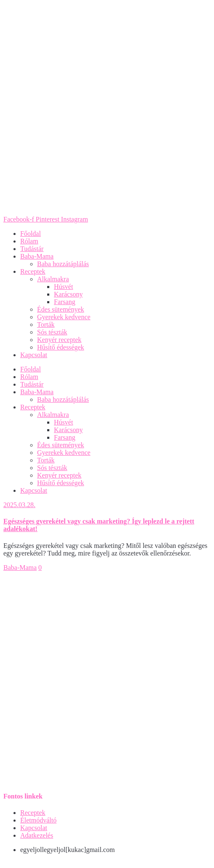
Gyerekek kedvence (64, 317)
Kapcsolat (34, 355)
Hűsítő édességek (61, 347)
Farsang (65, 302)
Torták (46, 324)
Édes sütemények (61, 309)
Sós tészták (52, 332)
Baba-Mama (37, 256)
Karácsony (68, 294)
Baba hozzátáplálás (63, 264)
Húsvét (63, 287)
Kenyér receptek (59, 340)
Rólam (29, 241)
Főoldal (31, 234)
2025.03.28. (19, 505)
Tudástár (32, 249)
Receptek (33, 271)
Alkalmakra (53, 279)
